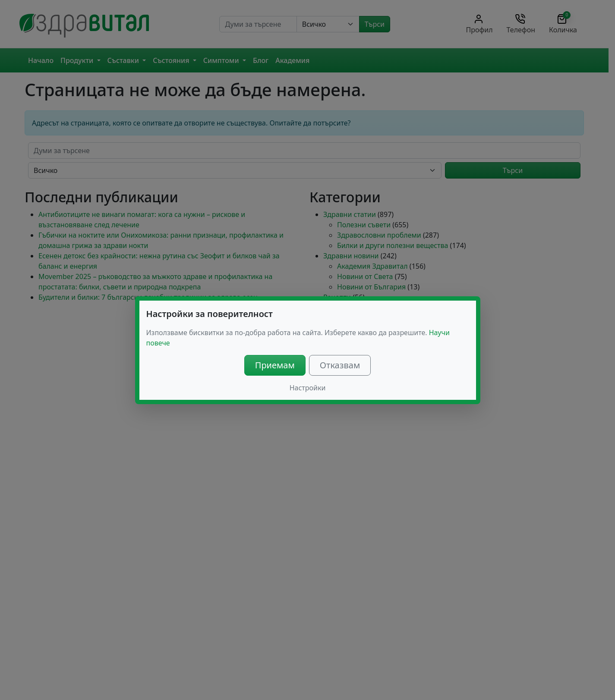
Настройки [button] (308, 388)
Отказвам (340, 365)
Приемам (275, 365)
